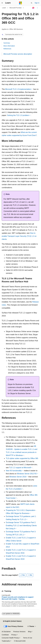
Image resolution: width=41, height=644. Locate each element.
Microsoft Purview (16, 8)
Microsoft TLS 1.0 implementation (18, 89)
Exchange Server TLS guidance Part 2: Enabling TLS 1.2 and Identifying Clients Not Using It (21, 526)
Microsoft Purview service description (18, 54)
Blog (30, 632)
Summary (7, 43)
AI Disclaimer (6, 632)
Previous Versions (19, 632)
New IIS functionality (14, 471)
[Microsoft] (20, 3)
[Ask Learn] (33, 8)
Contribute (5, 635)
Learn (4, 8)
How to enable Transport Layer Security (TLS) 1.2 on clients (19, 236)
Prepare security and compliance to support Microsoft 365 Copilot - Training (18, 598)
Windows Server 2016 (18, 477)
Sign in (37, 3)
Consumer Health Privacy (10, 638)
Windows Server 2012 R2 (27, 474)
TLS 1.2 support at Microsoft (20, 468)
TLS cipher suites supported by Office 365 (22, 458)
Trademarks (6, 641)
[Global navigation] (2, 3)
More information (9, 46)
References (7, 49)
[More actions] (37, 8)
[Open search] (32, 3)
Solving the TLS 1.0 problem (18, 115)
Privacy (14, 635)
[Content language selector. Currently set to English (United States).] (12, 621)
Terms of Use (28, 638)
